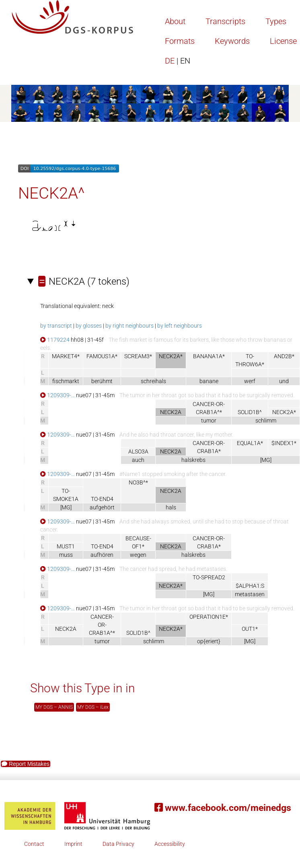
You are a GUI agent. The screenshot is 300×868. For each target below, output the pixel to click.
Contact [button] (34, 844)
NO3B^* (138, 482)
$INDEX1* (284, 443)
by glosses (89, 326)
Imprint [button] (73, 844)
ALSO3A (138, 451)
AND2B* (284, 356)
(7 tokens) (84, 281)
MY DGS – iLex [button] (93, 707)
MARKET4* (66, 356)
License (283, 41)
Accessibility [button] (170, 844)
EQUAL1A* (250, 443)
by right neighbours (129, 326)
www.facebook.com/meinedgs (223, 808)
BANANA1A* (209, 356)
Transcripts (225, 21)
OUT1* (250, 629)
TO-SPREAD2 (209, 577)
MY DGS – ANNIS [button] (54, 707)
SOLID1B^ (250, 412)
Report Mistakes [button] (26, 764)
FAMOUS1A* (102, 356)
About (175, 21)
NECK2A (66, 629)
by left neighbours (180, 326)
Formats (180, 41)
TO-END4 (102, 499)
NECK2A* (284, 412)
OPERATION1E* (209, 617)
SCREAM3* (138, 356)
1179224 (55, 340)
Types (276, 21)
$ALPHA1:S (250, 586)
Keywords (232, 41)
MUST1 (66, 546)
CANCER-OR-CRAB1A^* (102, 625)
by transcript (56, 326)
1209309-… (58, 395)
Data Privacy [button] (118, 844)
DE (178, 61)
